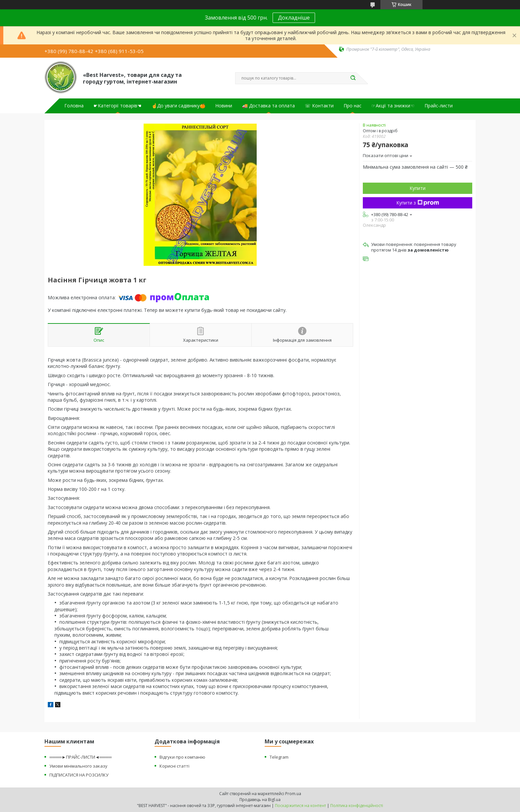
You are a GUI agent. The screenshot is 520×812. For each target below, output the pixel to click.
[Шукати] (353, 78)
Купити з (418, 203)
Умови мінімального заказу (78, 766)
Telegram (279, 757)
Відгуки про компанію (182, 757)
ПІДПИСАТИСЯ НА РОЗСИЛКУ (79, 775)
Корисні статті (174, 766)
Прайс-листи (439, 106)
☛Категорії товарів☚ (118, 106)
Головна (74, 106)
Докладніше (294, 18)
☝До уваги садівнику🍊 (178, 106)
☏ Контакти (319, 106)
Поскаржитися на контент (300, 806)
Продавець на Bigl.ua (260, 800)
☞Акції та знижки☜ (393, 106)
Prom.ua (293, 794)
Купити (418, 188)
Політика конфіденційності (357, 806)
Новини (224, 106)
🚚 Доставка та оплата (268, 106)
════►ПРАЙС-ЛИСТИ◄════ (80, 757)
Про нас (353, 106)
